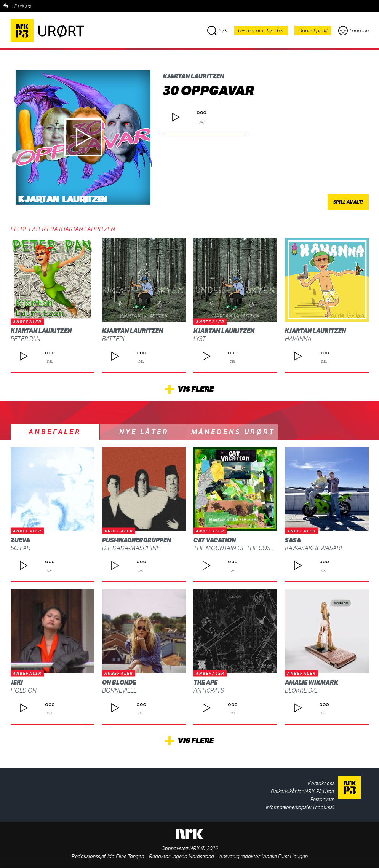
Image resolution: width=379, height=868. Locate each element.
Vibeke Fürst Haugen (285, 856)
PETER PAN (26, 339)
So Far (21, 548)
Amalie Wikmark (312, 682)
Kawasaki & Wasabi (313, 548)
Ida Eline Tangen (126, 856)
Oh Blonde (119, 682)
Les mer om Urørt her (261, 31)
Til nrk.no (22, 6)
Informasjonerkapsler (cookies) (300, 807)
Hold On (24, 690)
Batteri (113, 339)
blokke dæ (301, 690)
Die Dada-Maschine (131, 548)
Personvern (322, 799)
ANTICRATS (209, 690)
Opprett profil (313, 31)
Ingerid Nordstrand (193, 856)
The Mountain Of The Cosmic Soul (245, 548)
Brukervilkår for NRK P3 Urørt (303, 791)
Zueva (20, 540)
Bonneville (119, 690)
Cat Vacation (215, 540)
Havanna (298, 339)
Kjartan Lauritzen (193, 76)
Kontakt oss (321, 783)
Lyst (200, 339)
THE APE (205, 682)
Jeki (17, 682)
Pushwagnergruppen (137, 540)
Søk (217, 31)
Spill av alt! (348, 202)
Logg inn (353, 31)
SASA (293, 540)
